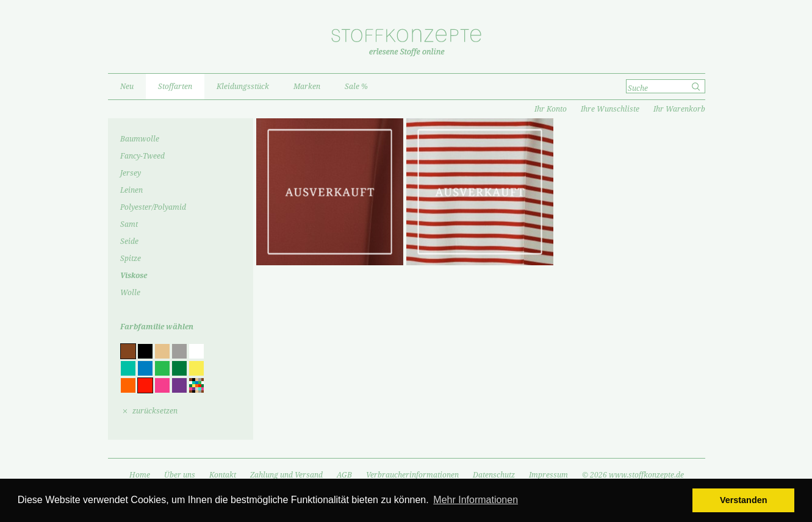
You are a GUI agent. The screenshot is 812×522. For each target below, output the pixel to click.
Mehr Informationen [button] (476, 500)
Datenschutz (494, 475)
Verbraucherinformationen (412, 475)
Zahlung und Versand (286, 475)
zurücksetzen (155, 411)
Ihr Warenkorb (679, 109)
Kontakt (223, 475)
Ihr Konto (551, 109)
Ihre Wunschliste (610, 109)
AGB (344, 475)
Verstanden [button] (744, 500)
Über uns (180, 475)
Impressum (548, 475)
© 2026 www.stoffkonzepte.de (633, 475)
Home (140, 475)
